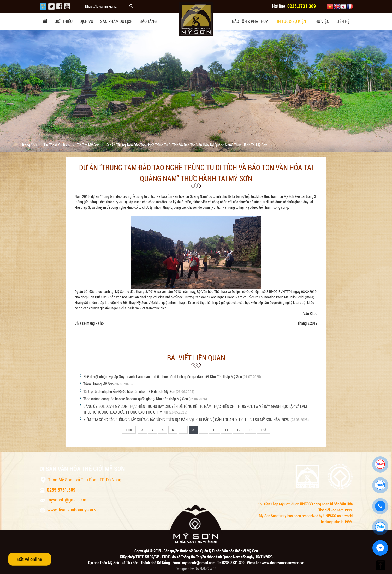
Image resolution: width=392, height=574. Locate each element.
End (263, 430)
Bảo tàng (148, 21)
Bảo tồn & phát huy (250, 21)
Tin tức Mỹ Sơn (88, 145)
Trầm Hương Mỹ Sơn (98, 384)
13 (251, 430)
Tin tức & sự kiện (291, 21)
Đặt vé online (30, 559)
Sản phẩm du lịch (116, 21)
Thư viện (321, 21)
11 (227, 430)
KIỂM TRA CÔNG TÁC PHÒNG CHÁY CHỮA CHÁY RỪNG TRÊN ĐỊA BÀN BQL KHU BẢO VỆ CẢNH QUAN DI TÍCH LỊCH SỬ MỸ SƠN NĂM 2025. (186, 420)
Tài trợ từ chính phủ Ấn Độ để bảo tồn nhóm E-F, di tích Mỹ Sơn (129, 391)
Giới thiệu (64, 21)
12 (239, 430)
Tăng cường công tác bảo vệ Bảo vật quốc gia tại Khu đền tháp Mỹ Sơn (136, 399)
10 (215, 430)
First (129, 430)
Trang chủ (29, 145)
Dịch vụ (86, 21)
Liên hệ (343, 21)
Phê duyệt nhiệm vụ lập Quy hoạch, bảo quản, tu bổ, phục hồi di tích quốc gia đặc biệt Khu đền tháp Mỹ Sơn (163, 376)
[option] (196, 97)
